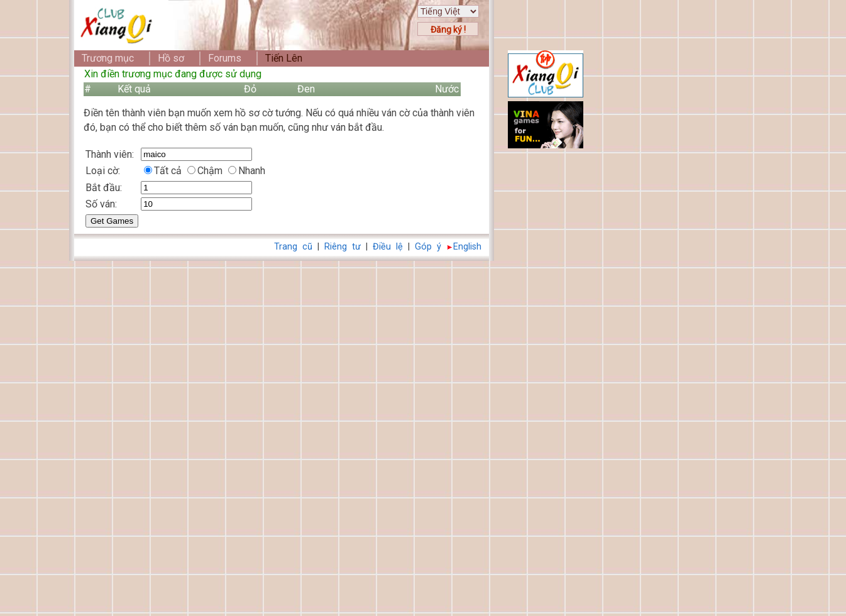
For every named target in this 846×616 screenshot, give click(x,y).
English (467, 247)
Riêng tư (343, 247)
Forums (225, 58)
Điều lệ (388, 247)
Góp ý (428, 247)
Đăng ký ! (448, 30)
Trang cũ (293, 247)
